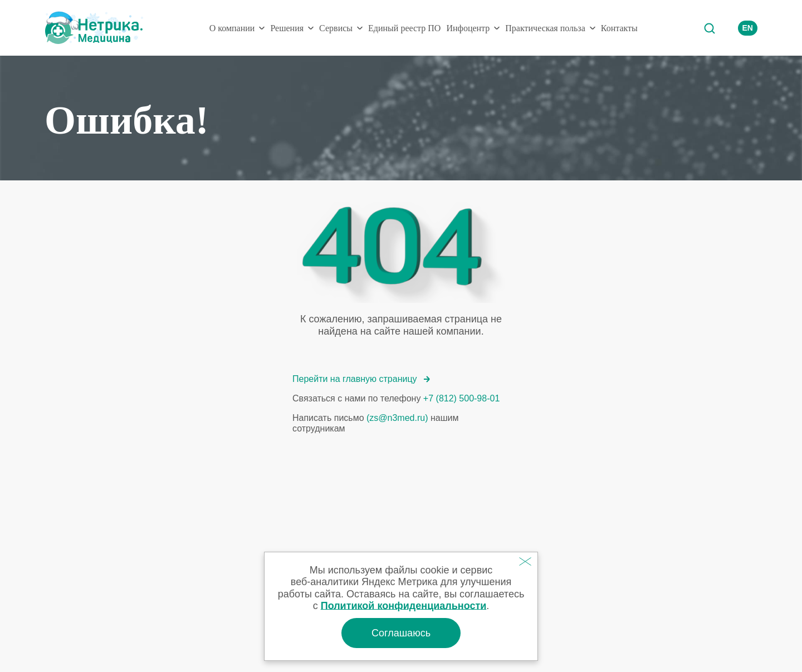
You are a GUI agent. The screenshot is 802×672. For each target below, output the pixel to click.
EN (748, 28)
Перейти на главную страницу (361, 379)
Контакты (619, 28)
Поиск (709, 28)
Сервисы (336, 28)
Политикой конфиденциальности (404, 606)
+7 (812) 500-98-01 (461, 398)
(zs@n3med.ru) (397, 418)
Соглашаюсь (401, 633)
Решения (287, 28)
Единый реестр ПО (404, 28)
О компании (232, 28)
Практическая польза (545, 28)
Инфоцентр (468, 28)
